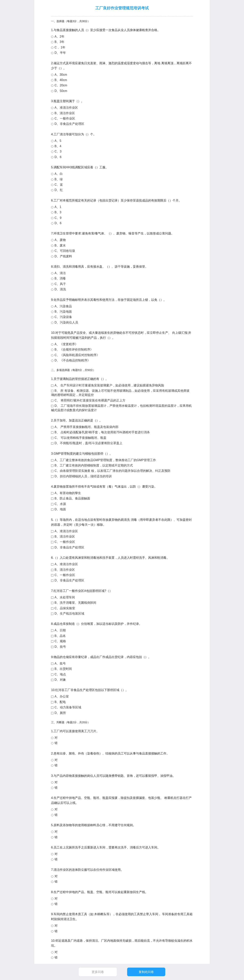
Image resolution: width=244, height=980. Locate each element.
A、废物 (60, 240)
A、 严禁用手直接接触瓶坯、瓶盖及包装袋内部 (86, 427)
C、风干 (60, 284)
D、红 (59, 190)
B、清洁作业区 (65, 113)
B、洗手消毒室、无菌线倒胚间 (75, 603)
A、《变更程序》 (66, 344)
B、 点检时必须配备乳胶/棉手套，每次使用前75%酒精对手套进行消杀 (102, 432)
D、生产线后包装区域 (69, 614)
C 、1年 (60, 47)
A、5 (58, 141)
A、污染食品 (63, 306)
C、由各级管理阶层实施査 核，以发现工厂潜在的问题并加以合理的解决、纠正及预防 (112, 471)
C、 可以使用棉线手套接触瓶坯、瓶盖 (80, 438)
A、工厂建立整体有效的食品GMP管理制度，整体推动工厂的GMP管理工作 (105, 460)
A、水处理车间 (65, 597)
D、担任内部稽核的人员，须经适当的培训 (83, 476)
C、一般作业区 (65, 118)
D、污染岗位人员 (66, 322)
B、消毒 (60, 278)
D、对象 (60, 680)
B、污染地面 (63, 312)
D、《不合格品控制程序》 (72, 360)
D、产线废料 (63, 256)
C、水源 (60, 504)
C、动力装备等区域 (68, 707)
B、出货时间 (63, 669)
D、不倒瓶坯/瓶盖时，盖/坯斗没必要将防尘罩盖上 (88, 443)
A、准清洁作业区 (66, 108)
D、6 (58, 157)
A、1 (58, 207)
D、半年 (60, 53)
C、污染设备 (63, 317)
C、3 (58, 151)
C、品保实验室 (65, 608)
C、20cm (61, 85)
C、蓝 (59, 185)
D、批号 (60, 647)
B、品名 (60, 636)
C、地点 (60, 674)
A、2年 (59, 37)
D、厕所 (60, 713)
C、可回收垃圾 (65, 251)
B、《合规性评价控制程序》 (74, 350)
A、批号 (60, 663)
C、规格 (60, 641)
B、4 (58, 146)
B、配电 (60, 702)
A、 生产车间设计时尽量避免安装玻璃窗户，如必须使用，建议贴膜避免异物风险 (109, 385)
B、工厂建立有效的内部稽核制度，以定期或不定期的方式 (94, 465)
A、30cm (61, 75)
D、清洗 (60, 289)
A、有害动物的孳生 (68, 493)
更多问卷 (98, 972)
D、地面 (60, 509)
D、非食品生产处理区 (69, 124)
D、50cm (61, 91)
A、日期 (60, 630)
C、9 (58, 218)
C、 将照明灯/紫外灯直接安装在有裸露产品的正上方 (90, 400)
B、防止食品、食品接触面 (72, 498)
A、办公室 (62, 696)
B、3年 (59, 42)
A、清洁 (60, 273)
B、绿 (59, 179)
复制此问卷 (146, 972)
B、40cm (61, 80)
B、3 (58, 212)
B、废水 (60, 245)
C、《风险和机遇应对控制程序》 (77, 355)
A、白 (59, 174)
